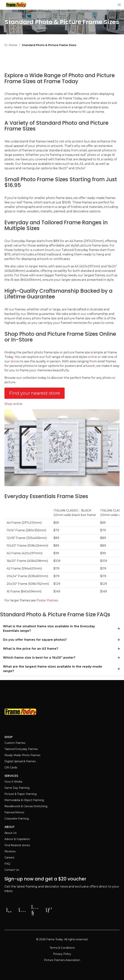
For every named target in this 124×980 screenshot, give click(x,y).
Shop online (13, 404)
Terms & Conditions (62, 948)
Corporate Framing (17, 819)
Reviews (10, 851)
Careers (9, 858)
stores (15, 361)
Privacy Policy (62, 954)
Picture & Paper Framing (21, 794)
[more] (119, 629)
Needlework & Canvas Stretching (26, 806)
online (92, 357)
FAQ (7, 864)
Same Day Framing (17, 788)
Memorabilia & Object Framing (24, 800)
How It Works (13, 782)
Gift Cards (11, 767)
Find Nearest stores (17, 845)
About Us (10, 833)
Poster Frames (47, 600)
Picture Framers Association (62, 960)
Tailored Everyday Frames (21, 749)
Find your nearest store (35, 393)
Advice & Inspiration (17, 839)
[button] (119, 5)
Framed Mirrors (14, 812)
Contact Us (12, 870)
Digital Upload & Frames (20, 761)
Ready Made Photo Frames (22, 755)
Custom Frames (15, 743)
